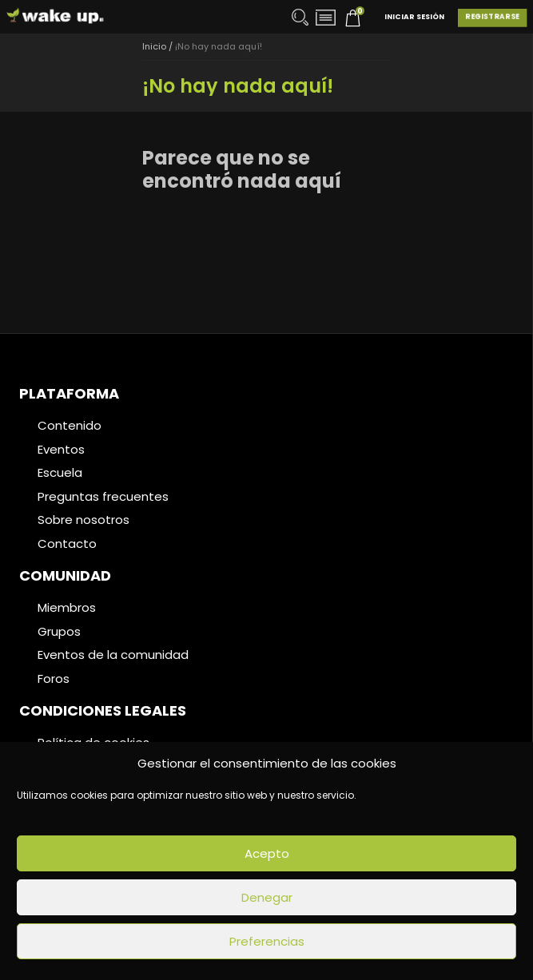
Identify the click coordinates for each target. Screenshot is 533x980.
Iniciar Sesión (414, 17)
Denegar (267, 897)
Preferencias (267, 941)
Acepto (267, 853)
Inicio (154, 46)
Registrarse (492, 17)
